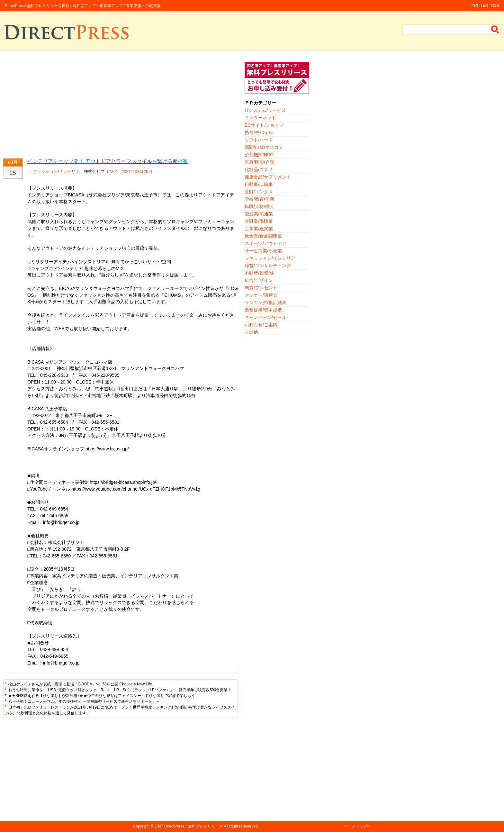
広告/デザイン (259, 280)
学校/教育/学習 (259, 199)
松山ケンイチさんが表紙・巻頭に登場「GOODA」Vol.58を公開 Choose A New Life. (81, 684)
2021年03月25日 (137, 172)
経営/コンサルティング (268, 266)
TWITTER (479, 5)
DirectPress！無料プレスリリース (194, 826)
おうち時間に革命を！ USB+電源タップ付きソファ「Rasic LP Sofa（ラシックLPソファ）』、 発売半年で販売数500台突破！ (120, 690)
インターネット (260, 118)
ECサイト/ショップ (264, 125)
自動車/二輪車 (259, 184)
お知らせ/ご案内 (261, 325)
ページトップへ (357, 826)
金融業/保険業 (259, 221)
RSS (495, 5)
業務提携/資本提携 (263, 310)
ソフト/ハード (259, 140)
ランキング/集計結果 (265, 303)
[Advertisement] (121, 107)
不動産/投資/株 (259, 273)
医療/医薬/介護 (259, 162)
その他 (251, 332)
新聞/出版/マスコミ (264, 147)
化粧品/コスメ (259, 169)
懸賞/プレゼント (261, 288)
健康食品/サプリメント (268, 177)
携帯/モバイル (259, 132)
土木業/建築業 (259, 229)
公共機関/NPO (259, 155)
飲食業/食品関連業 (263, 236)
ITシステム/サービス (265, 110)
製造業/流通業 (259, 214)
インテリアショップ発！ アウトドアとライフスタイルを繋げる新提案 (108, 161)
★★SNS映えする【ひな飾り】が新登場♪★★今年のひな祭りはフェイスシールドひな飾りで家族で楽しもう (102, 696)
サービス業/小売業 (263, 251)
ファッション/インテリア (56, 172)
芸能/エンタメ (259, 192)
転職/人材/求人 (259, 206)
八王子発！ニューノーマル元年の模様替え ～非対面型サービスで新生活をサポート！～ (84, 701)
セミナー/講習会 (261, 295)
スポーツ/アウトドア (265, 243)
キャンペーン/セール (265, 317)
